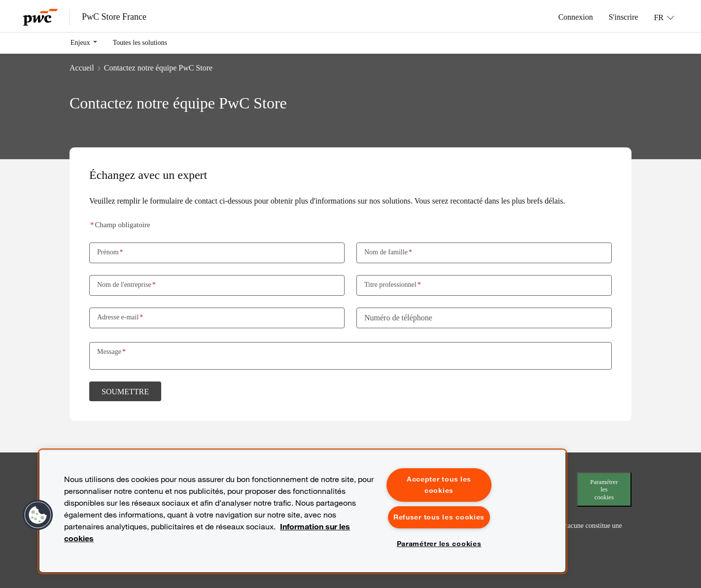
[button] (38, 515)
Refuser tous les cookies (439, 517)
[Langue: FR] (664, 17)
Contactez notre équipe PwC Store (158, 68)
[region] (302, 511)
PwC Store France (114, 17)
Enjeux (80, 42)
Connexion (575, 17)
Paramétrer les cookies (604, 489)
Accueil (82, 68)
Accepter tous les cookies (439, 485)
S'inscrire (624, 17)
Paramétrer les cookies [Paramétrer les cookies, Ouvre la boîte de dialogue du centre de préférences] (439, 544)
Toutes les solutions (140, 42)
